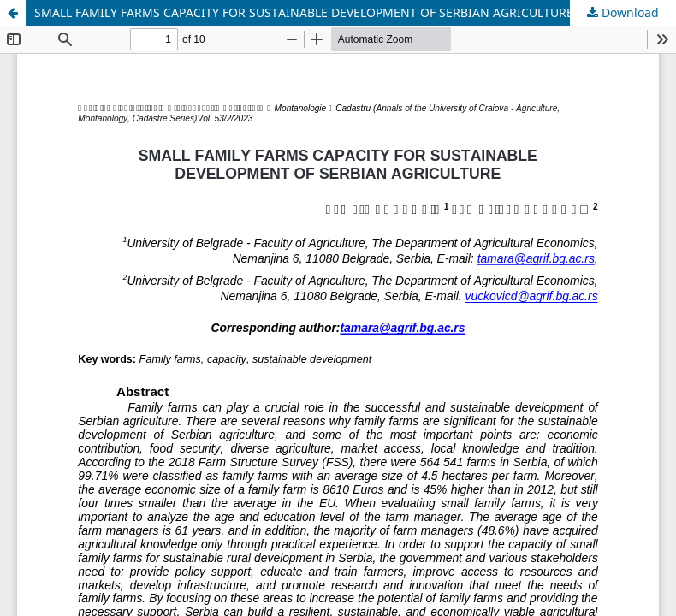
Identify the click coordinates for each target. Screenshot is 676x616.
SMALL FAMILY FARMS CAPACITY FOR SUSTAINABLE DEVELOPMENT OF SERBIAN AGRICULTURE (304, 12)
